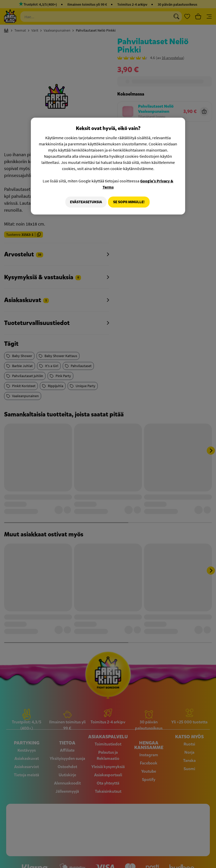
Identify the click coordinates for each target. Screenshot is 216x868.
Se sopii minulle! (129, 202)
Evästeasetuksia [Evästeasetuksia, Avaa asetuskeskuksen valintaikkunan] (84, 202)
